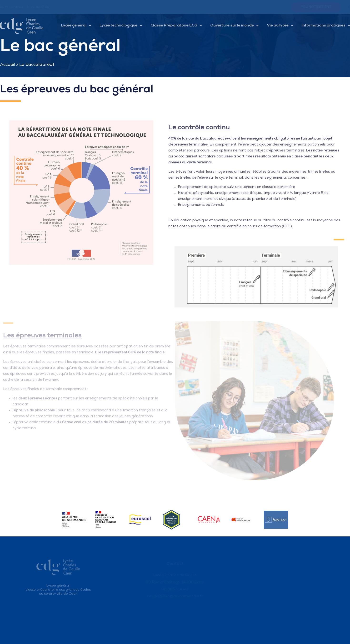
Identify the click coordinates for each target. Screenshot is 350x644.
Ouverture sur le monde (237, 26)
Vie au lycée (283, 26)
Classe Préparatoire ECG (179, 26)
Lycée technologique (124, 26)
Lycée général (79, 26)
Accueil (7, 65)
